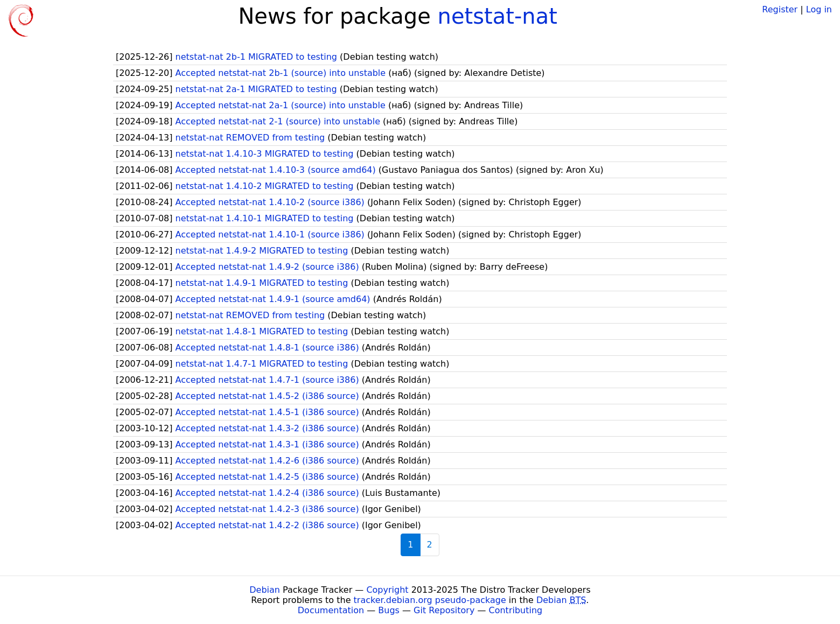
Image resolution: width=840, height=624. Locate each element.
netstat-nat (498, 16)
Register (780, 9)
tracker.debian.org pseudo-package (430, 600)
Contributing (516, 610)
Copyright (387, 590)
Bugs (389, 610)
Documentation (331, 610)
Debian (265, 590)
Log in (819, 9)
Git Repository (444, 610)
